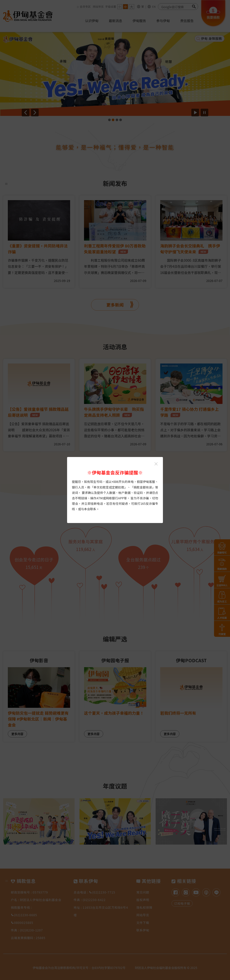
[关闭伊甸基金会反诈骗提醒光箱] (156, 464)
